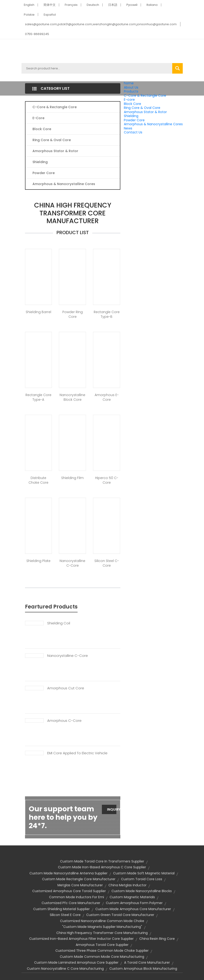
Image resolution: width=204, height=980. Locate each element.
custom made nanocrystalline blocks (142, 891)
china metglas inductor (127, 885)
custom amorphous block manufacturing (143, 969)
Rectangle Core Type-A (38, 397)
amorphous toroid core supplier (102, 945)
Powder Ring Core (73, 314)
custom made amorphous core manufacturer (133, 909)
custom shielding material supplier (61, 909)
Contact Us (133, 132)
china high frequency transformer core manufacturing (102, 933)
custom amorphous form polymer (134, 903)
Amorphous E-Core (107, 397)
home (129, 83)
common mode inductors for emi (77, 897)
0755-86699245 (37, 34)
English (29, 5)
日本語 (113, 5)
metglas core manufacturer (80, 885)
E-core (129, 100)
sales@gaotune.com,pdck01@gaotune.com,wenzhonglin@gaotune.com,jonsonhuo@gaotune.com (101, 24)
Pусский (132, 5)
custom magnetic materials (132, 897)
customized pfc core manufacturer (71, 903)
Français (71, 5)
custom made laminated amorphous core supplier (76, 962)
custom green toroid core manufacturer (120, 915)
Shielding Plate (38, 561)
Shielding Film (72, 478)
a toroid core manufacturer (147, 962)
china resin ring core (157, 939)
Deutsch (93, 5)
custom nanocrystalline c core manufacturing (65, 969)
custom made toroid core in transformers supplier (102, 861)
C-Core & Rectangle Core (145, 96)
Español (50, 15)
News (128, 128)
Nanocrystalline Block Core (72, 397)
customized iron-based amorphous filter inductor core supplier (81, 939)
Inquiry (112, 809)
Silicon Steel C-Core (107, 563)
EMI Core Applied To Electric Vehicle (77, 753)
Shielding (131, 116)
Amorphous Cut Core (66, 688)
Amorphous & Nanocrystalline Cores (153, 124)
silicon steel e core (65, 915)
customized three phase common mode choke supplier (102, 951)
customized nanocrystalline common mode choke (102, 921)
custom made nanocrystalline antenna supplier (68, 873)
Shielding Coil (59, 623)
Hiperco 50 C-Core (107, 480)
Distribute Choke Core (38, 480)
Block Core (133, 104)
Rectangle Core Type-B (107, 314)
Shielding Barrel (38, 312)
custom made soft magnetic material (144, 873)
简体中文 (50, 5)
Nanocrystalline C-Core (72, 563)
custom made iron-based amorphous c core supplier (102, 867)
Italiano (152, 5)
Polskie (29, 15)
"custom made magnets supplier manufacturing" (102, 927)
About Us (131, 87)
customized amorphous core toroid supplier (69, 891)
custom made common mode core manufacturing (102, 957)
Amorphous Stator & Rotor (145, 112)
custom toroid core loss (142, 879)
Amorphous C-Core (64, 721)
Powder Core (134, 120)
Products (131, 91)
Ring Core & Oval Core (142, 108)
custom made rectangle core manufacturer (79, 879)
